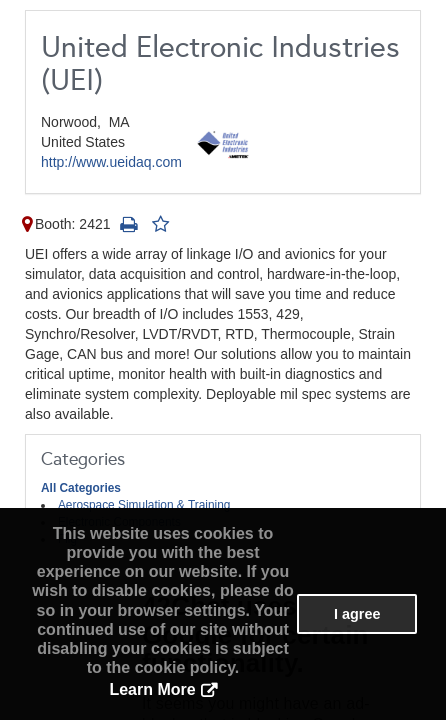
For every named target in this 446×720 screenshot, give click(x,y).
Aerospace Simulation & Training (144, 505)
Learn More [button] (152, 689)
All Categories (81, 488)
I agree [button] (357, 614)
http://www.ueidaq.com (111, 162)
